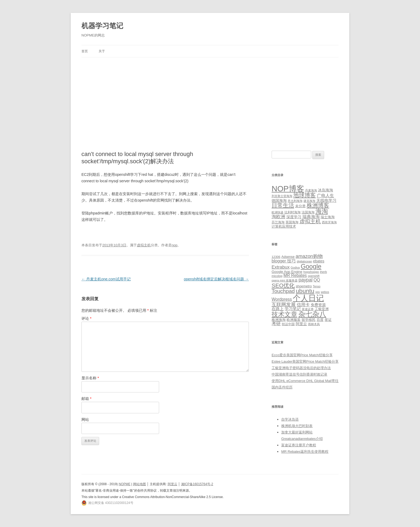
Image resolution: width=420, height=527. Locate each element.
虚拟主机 (144, 245)
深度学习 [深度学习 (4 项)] (294, 217)
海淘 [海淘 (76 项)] (322, 211)
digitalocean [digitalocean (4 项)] (304, 261)
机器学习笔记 (102, 26)
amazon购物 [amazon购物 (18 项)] (309, 256)
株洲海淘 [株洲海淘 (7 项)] (279, 320)
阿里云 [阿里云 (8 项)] (301, 324)
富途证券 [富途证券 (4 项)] (308, 309)
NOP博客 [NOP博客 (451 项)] (288, 189)
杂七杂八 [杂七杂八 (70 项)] (312, 314)
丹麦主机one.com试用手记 (106, 279)
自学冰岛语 (290, 419)
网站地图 (140, 484)
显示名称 (90, 378)
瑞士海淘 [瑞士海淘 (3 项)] (328, 217)
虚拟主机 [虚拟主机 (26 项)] (310, 221)
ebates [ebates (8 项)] (319, 261)
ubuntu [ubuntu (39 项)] (305, 291)
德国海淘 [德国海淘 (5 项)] (279, 201)
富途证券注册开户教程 (299, 445)
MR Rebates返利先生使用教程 (305, 452)
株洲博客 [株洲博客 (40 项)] (318, 205)
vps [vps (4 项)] (318, 292)
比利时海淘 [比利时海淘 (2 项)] (292, 212)
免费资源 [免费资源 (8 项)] (318, 305)
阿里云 (172, 484)
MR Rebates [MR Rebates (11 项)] (295, 275)
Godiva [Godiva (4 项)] (295, 268)
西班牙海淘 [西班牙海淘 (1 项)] (329, 222)
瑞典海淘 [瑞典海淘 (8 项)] (311, 217)
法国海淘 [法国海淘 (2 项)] (308, 212)
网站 (85, 420)
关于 (102, 51)
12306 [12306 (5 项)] (276, 257)
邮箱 (86, 399)
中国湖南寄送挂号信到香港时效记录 (299, 374)
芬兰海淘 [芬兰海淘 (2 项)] (278, 222)
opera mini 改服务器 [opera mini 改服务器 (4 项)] (285, 280)
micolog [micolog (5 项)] (277, 276)
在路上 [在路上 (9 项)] (278, 309)
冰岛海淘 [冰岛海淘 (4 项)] (325, 190)
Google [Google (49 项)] (311, 266)
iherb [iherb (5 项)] (323, 272)
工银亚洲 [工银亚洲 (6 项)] (322, 309)
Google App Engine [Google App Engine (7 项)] (287, 272)
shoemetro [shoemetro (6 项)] (304, 286)
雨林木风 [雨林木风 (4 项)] (314, 324)
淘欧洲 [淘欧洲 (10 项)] (278, 217)
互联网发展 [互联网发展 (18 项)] (284, 304)
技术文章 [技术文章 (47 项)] (284, 314)
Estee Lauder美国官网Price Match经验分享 (305, 361)
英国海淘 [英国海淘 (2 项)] (292, 222)
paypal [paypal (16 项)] (306, 280)
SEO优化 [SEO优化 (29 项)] (283, 285)
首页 (85, 51)
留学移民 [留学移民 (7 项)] (309, 320)
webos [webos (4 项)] (325, 292)
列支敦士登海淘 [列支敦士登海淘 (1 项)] (282, 196)
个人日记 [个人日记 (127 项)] (308, 298)
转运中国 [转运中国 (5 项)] (288, 324)
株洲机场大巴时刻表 (297, 426)
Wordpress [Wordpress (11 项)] (282, 299)
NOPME (125, 484)
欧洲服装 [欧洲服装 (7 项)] (294, 320)
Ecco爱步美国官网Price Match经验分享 (302, 355)
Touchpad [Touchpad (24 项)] (283, 291)
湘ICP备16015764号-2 (197, 484)
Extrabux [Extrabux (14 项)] (281, 267)
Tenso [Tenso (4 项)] (317, 286)
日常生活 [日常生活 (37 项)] (283, 205)
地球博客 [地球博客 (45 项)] (305, 195)
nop (175, 245)
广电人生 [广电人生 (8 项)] (325, 196)
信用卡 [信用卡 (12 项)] (303, 305)
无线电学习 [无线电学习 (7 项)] (326, 200)
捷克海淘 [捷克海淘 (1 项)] (309, 201)
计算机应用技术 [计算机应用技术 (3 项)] (284, 226)
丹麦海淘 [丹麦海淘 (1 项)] (311, 190)
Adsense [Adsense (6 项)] (288, 257)
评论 (86, 318)
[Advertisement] (210, 98)
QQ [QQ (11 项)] (317, 280)
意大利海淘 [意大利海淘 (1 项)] (295, 201)
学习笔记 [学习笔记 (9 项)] (293, 309)
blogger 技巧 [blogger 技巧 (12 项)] (284, 261)
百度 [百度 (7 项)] (320, 320)
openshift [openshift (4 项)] (314, 276)
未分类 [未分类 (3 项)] (300, 206)
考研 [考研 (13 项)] (276, 324)
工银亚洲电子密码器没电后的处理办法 (301, 368)
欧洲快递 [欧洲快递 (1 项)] (277, 212)
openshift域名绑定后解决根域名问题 (216, 279)
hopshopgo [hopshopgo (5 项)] (311, 272)
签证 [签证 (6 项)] (328, 320)
